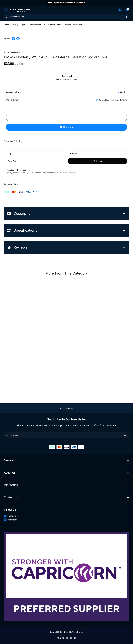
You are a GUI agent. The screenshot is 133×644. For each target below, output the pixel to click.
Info (67, 73)
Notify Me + (67, 128)
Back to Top (66, 408)
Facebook (11, 516)
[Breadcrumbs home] (6, 25)
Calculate (98, 161)
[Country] (97, 153)
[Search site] (126, 17)
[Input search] (66, 17)
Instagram (10, 520)
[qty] (36, 153)
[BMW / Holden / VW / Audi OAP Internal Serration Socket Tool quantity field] (66, 118)
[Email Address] (66, 435)
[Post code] (36, 161)
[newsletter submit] (125, 436)
